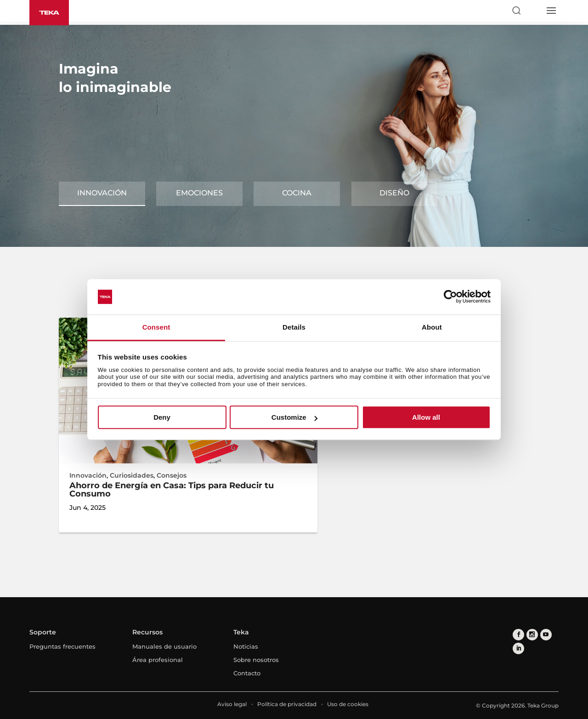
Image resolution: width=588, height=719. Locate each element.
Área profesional (158, 660)
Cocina (297, 193)
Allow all (426, 417)
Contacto (247, 673)
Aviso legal (232, 704)
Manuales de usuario (164, 646)
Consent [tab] (156, 327)
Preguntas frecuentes (62, 646)
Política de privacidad (287, 704)
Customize (294, 417)
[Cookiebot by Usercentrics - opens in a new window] (450, 297)
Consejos (172, 475)
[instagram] (532, 635)
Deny (162, 417)
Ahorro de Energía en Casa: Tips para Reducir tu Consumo (172, 490)
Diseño (394, 193)
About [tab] (432, 327)
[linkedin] (518, 648)
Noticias (246, 646)
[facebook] (518, 635)
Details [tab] (294, 327)
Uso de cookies (348, 704)
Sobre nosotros (256, 660)
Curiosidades (132, 475)
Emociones (199, 193)
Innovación (102, 193)
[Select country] (533, 11)
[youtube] (546, 635)
